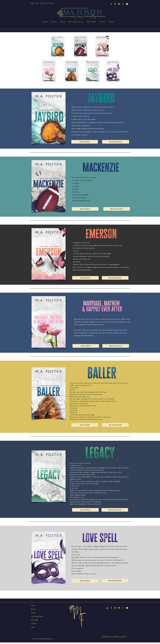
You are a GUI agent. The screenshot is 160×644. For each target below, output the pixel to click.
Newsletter (35, 620)
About (33, 613)
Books (33, 609)
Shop (33, 627)
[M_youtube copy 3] (111, 4)
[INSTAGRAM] (115, 4)
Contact (34, 624)
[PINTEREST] (123, 4)
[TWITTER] (119, 4)
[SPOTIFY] (127, 4)
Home (33, 606)
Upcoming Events (37, 616)
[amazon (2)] (107, 608)
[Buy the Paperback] (116, 142)
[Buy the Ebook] (85, 142)
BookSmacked (50, 639)
